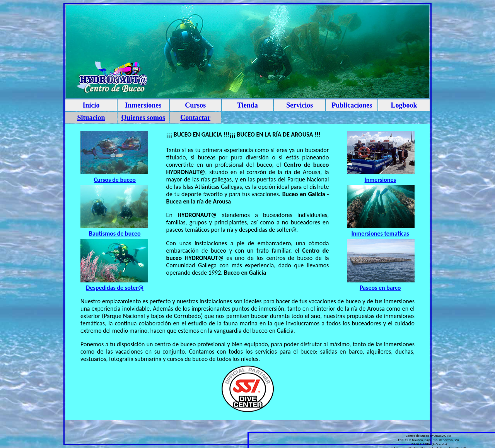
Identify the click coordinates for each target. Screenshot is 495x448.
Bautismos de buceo (115, 233)
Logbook (404, 105)
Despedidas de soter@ (115, 288)
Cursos (195, 105)
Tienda (247, 105)
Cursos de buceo (115, 180)
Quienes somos (143, 118)
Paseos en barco (380, 288)
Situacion (91, 118)
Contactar (195, 118)
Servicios (300, 105)
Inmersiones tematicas (380, 233)
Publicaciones (352, 105)
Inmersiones (143, 105)
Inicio (91, 105)
